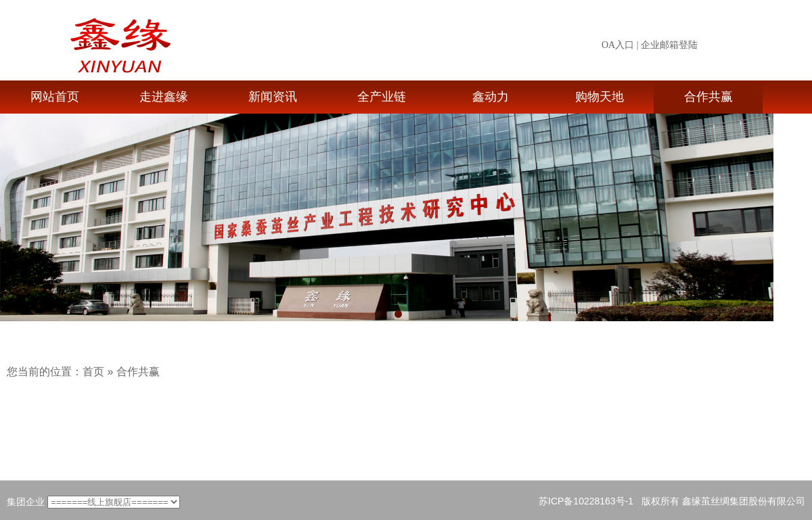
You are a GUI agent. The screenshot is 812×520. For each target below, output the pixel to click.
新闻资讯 (273, 97)
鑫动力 (491, 97)
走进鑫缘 (164, 97)
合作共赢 (708, 97)
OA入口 (618, 45)
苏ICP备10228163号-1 (586, 501)
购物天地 (600, 97)
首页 (93, 372)
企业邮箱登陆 (669, 45)
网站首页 (55, 97)
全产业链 (382, 97)
